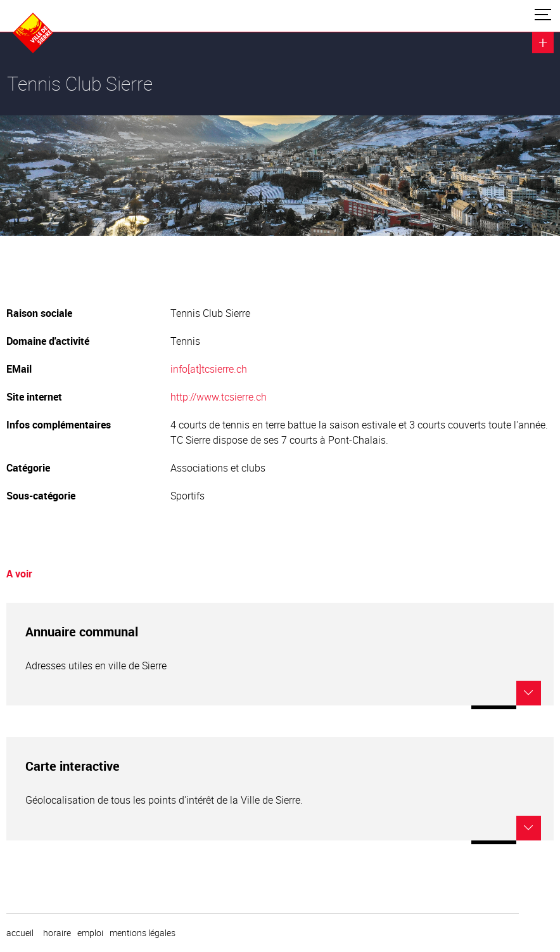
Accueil (20, 933)
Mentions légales (143, 933)
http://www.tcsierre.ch (219, 397)
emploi (90, 933)
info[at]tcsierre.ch (209, 369)
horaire (57, 933)
